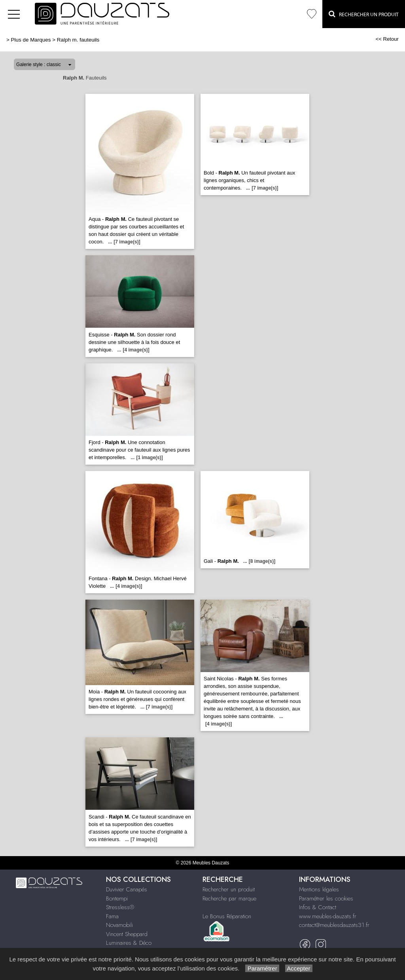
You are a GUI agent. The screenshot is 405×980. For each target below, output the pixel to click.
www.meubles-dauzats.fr (328, 916)
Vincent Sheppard (127, 934)
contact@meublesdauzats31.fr (334, 925)
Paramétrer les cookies (326, 898)
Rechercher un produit (229, 889)
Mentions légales (319, 889)
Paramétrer (262, 968)
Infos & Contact (318, 907)
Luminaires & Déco (129, 943)
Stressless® (120, 907)
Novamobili (119, 925)
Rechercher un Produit (364, 14)
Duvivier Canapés (127, 889)
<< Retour (387, 39)
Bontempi (117, 898)
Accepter (299, 968)
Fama (112, 916)
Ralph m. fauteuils (78, 40)
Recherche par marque (229, 898)
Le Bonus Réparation (227, 916)
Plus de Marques (31, 40)
